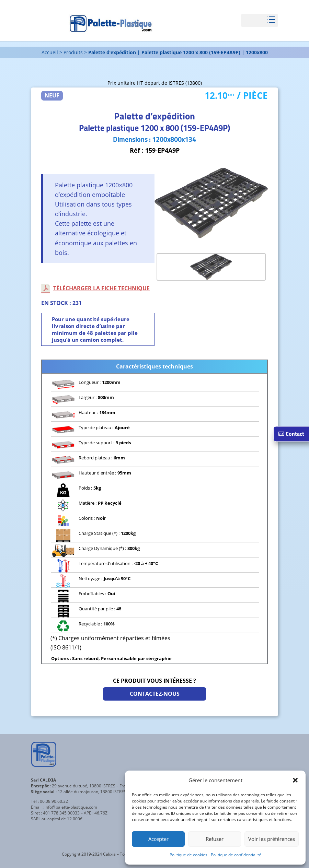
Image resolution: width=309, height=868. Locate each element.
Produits (73, 52)
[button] (295, 780)
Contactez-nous (155, 694)
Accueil (50, 52)
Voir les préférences (272, 839)
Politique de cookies (188, 855)
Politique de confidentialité (236, 855)
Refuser (215, 839)
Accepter (158, 839)
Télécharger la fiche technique (101, 288)
